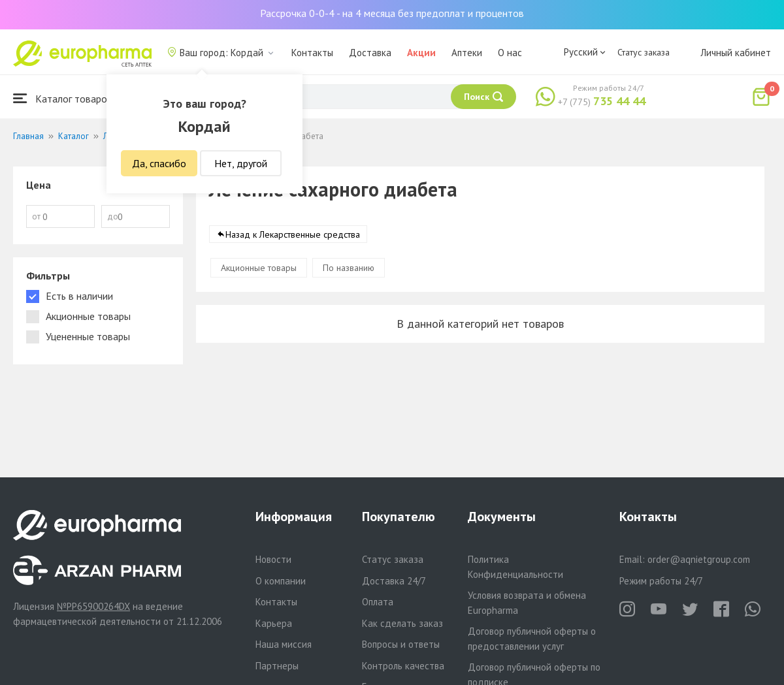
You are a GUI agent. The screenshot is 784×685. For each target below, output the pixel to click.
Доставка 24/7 (394, 581)
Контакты (312, 53)
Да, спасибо (159, 163)
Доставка (370, 53)
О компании (281, 581)
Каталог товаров (63, 98)
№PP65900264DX (93, 606)
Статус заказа (644, 52)
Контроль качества (403, 666)
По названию (349, 268)
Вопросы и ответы (401, 644)
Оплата (378, 602)
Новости (273, 559)
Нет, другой (241, 163)
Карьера (274, 623)
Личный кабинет (736, 53)
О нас (510, 53)
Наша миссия (284, 644)
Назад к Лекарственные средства (293, 234)
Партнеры (277, 666)
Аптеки (467, 53)
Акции (421, 53)
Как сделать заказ (402, 623)
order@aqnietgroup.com (699, 559)
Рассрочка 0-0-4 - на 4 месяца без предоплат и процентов (392, 13)
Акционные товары (259, 268)
